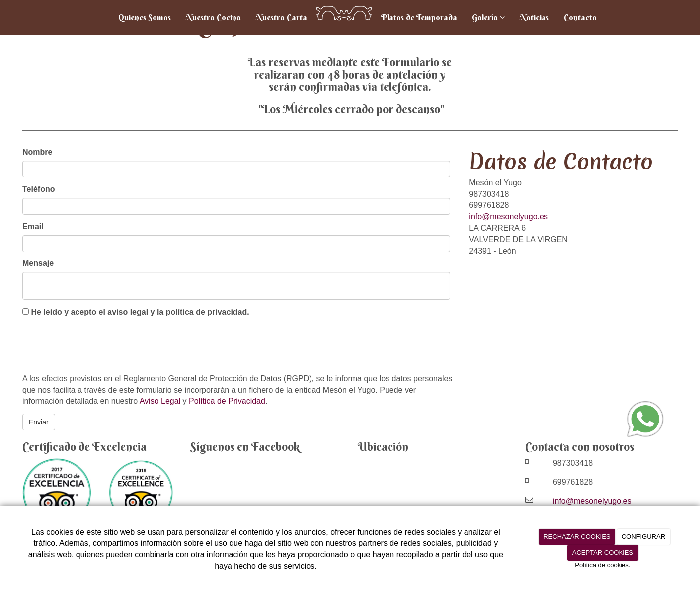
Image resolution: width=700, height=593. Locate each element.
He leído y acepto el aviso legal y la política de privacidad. (136, 312)
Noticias (534, 17)
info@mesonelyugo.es (508, 216)
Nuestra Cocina (213, 17)
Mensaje (38, 263)
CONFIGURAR (644, 537)
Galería (488, 17)
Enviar (39, 422)
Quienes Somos (145, 17)
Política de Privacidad (227, 401)
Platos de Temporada (419, 17)
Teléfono (39, 189)
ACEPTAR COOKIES (603, 552)
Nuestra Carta (281, 17)
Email (33, 226)
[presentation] (98, 346)
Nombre (37, 152)
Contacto (580, 17)
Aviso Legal (160, 401)
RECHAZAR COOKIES (577, 537)
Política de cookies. (603, 565)
